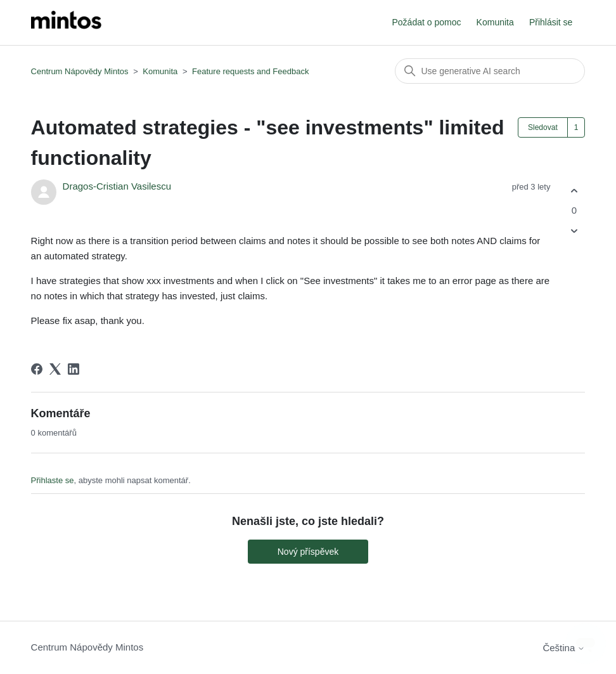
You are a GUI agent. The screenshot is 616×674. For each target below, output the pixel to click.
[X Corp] (55, 369)
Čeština (564, 648)
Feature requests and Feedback (250, 71)
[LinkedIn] (74, 369)
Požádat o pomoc (426, 22)
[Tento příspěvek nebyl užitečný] (574, 231)
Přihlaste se (53, 480)
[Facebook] (37, 369)
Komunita (495, 22)
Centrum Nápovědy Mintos (80, 71)
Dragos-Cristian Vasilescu (117, 186)
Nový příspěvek (308, 552)
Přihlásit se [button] (551, 22)
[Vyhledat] (490, 71)
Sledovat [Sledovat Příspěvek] (543, 127)
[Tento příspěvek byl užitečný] (574, 191)
